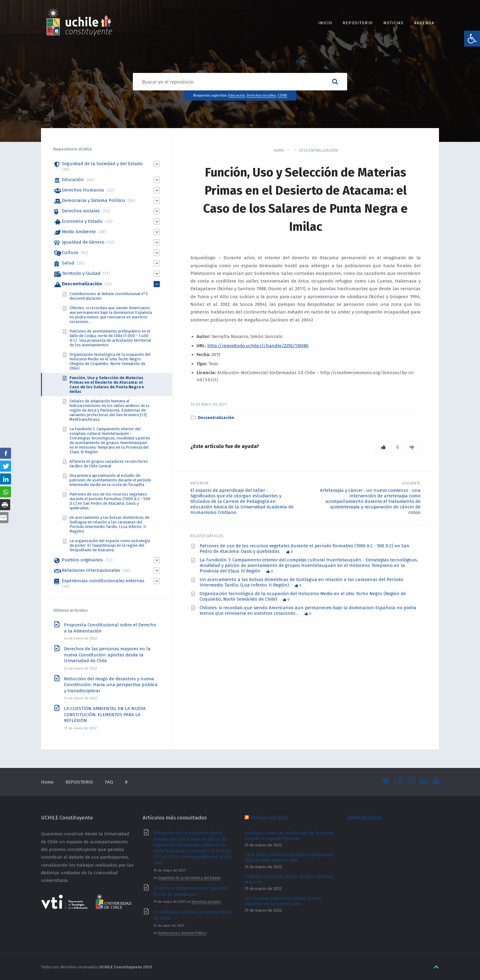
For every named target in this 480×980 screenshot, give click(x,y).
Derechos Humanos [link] (83, 190)
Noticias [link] (394, 23)
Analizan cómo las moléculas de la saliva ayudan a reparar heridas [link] (289, 836)
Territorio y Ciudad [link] (81, 273)
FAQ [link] (109, 782)
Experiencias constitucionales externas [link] (103, 581)
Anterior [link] (199, 483)
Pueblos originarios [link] (82, 560)
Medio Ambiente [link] (79, 232)
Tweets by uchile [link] (364, 817)
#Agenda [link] (424, 23)
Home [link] (279, 150)
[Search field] (240, 82)
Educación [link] (237, 95)
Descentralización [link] (318, 150)
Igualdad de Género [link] (83, 242)
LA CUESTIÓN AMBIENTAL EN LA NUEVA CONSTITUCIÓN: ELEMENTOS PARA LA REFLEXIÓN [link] (105, 714)
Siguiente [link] (411, 483)
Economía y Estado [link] (82, 221)
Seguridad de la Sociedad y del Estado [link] (102, 164)
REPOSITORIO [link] (358, 23)
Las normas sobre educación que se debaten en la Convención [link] (283, 901)
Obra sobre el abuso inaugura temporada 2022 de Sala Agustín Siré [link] (289, 857)
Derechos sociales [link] (261, 95)
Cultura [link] (70, 253)
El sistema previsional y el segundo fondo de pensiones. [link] (191, 891)
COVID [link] (282, 95)
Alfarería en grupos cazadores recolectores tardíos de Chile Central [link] (109, 464)
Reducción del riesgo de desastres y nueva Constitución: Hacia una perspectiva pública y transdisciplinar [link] (111, 685)
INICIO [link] (325, 23)
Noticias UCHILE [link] (269, 818)
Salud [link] (68, 263)
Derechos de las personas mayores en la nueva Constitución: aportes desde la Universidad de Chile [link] (107, 655)
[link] (472, 39)
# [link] (126, 782)
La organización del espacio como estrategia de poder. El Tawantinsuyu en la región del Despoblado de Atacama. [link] (110, 545)
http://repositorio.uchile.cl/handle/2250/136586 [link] (258, 346)
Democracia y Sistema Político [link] (93, 200)
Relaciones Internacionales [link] (91, 570)
